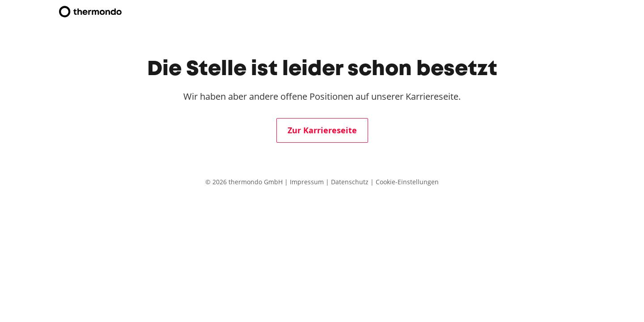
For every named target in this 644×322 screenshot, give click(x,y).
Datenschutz (351, 182)
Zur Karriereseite (322, 130)
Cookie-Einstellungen (407, 182)
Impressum (308, 182)
